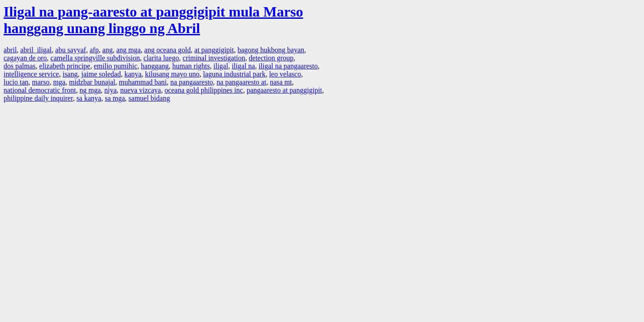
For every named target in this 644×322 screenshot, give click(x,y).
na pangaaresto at (241, 82)
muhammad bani (143, 82)
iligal (221, 66)
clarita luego (161, 58)
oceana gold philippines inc (204, 90)
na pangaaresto (192, 82)
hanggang (155, 66)
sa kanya (89, 98)
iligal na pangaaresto (288, 66)
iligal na (243, 66)
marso (41, 82)
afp (94, 50)
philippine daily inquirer (38, 98)
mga (59, 82)
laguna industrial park (234, 74)
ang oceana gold (168, 50)
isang (70, 74)
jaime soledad (101, 74)
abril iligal (36, 50)
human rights (191, 66)
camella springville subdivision (95, 58)
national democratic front (40, 90)
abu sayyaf (71, 50)
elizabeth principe (65, 66)
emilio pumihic (116, 66)
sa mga (115, 98)
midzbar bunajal (92, 82)
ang (108, 50)
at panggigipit (214, 50)
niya (110, 90)
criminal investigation (214, 58)
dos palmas (20, 66)
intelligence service (31, 74)
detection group (271, 58)
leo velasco (285, 74)
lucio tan (16, 82)
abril (10, 50)
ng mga (90, 90)
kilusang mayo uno (172, 74)
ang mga (129, 50)
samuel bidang (149, 98)
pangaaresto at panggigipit (284, 90)
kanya (133, 74)
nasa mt (281, 82)
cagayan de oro (25, 58)
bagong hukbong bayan (271, 50)
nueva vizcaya (141, 90)
